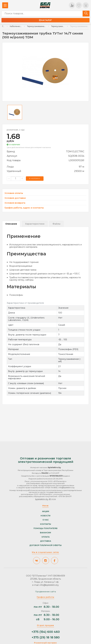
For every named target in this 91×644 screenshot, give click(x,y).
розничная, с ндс (16, 130)
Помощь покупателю (45, 528)
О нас (46, 520)
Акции (46, 511)
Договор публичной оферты (45, 545)
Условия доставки (15, 198)
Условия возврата (15, 203)
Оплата (45, 537)
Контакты (46, 524)
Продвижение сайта (46, 592)
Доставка (46, 541)
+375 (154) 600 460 (46, 632)
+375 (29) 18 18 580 (46, 637)
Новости (45, 516)
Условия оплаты (14, 193)
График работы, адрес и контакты (24, 208)
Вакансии (45, 533)
